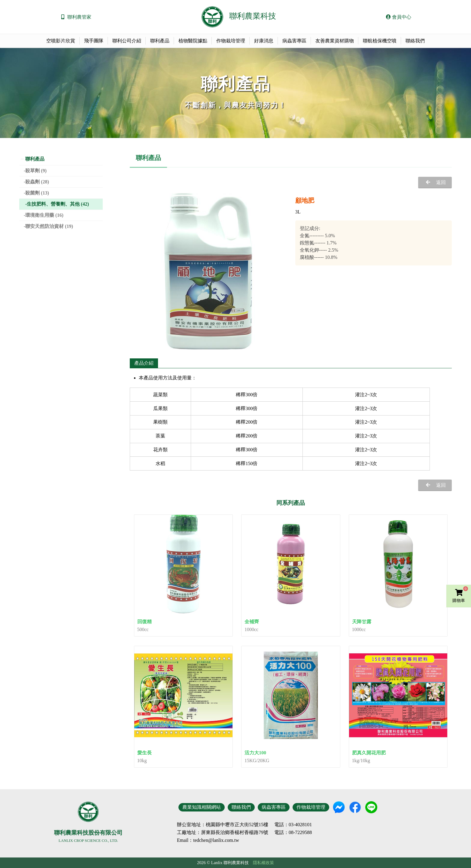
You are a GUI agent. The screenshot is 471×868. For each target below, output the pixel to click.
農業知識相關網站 (202, 807)
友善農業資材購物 (335, 41)
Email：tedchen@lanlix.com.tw (208, 840)
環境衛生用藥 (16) (44, 215)
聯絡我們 (415, 41)
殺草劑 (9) (36, 171)
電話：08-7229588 (293, 833)
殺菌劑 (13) (37, 193)
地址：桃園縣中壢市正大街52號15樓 (230, 825)
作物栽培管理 (231, 41)
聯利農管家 (79, 17)
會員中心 (399, 17)
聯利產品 (160, 41)
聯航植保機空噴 (380, 41)
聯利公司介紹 (127, 41)
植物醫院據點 (193, 41)
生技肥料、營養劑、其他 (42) (58, 204)
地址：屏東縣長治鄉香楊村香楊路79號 (227, 833)
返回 (441, 182)
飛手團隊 (94, 41)
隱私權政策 (263, 863)
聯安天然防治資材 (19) (49, 226)
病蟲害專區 (294, 41)
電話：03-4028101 (293, 825)
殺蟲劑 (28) (37, 182)
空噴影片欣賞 (61, 41)
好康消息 (264, 41)
